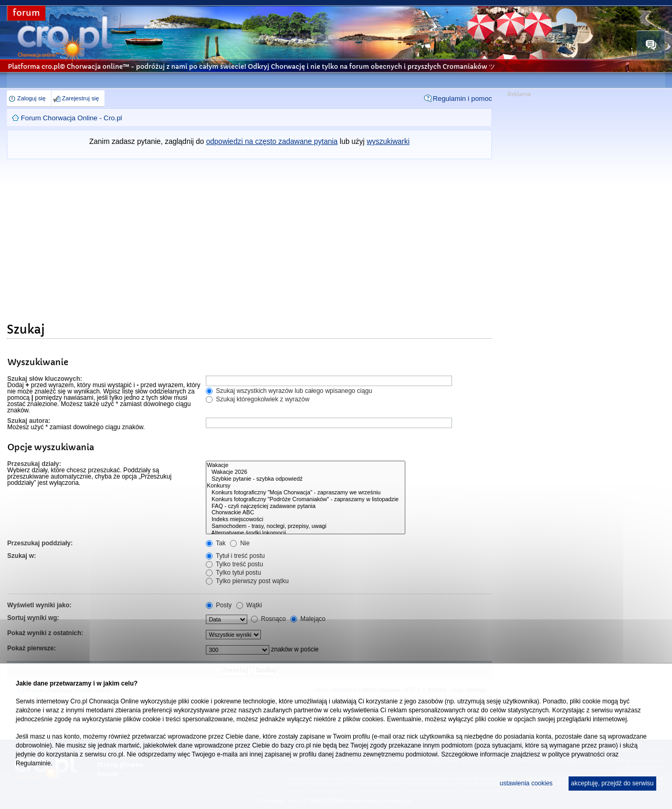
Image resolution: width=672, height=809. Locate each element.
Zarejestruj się (80, 98)
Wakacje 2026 (306, 472)
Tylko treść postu (234, 564)
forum (26, 13)
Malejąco (308, 619)
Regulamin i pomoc (462, 98)
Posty (219, 605)
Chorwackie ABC (306, 512)
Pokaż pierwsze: (32, 648)
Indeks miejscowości (306, 519)
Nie (240, 543)
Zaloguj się (31, 98)
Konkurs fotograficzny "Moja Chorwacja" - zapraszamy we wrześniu (306, 492)
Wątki (249, 605)
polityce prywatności (576, 754)
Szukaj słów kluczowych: (45, 379)
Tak (216, 543)
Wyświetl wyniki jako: (39, 605)
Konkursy (306, 486)
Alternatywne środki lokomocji (306, 533)
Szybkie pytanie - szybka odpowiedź (306, 479)
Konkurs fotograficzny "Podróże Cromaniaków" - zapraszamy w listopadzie (306, 499)
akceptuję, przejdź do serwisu (612, 783)
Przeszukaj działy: (34, 464)
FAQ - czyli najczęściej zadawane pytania (306, 506)
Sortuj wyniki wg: (33, 618)
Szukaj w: (22, 556)
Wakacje (306, 465)
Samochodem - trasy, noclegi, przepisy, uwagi (306, 526)
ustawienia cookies (526, 783)
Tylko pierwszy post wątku (247, 581)
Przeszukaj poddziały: (40, 543)
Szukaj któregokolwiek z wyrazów (258, 399)
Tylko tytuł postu (233, 573)
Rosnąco (269, 619)
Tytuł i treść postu (235, 556)
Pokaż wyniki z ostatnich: (45, 633)
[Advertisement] (249, 238)
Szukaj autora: (29, 421)
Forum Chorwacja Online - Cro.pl (72, 118)
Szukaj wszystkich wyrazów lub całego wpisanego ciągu (289, 391)
